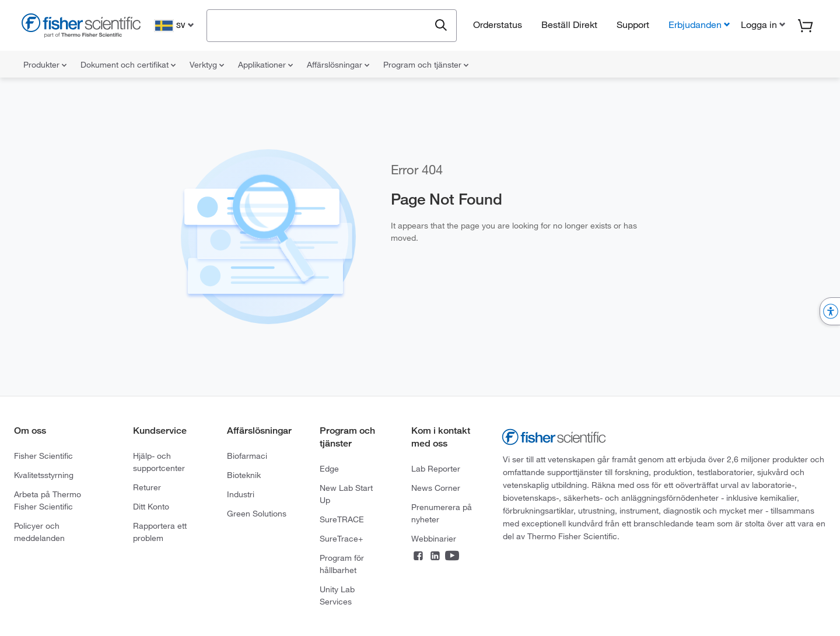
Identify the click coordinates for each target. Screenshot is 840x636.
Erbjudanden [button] (695, 24)
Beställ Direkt (569, 24)
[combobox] (321, 24)
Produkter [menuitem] (45, 65)
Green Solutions (257, 514)
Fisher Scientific (43, 456)
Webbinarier (434, 539)
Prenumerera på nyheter (442, 513)
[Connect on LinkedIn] (435, 557)
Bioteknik (244, 475)
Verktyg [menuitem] (207, 65)
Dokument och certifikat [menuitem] (128, 65)
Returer (147, 487)
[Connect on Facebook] (418, 557)
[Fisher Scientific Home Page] (81, 27)
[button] (762, 24)
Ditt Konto (151, 507)
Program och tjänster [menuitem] (426, 65)
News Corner (436, 488)
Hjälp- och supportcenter (159, 462)
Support (633, 24)
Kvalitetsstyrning (44, 475)
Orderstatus (498, 24)
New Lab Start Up (346, 494)
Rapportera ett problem (160, 532)
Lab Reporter (436, 469)
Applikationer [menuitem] (265, 65)
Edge (329, 469)
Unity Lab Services (337, 595)
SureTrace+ (341, 539)
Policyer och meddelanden (39, 532)
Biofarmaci (247, 456)
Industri (241, 494)
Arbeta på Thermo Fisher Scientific (48, 500)
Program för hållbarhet (342, 564)
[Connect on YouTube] (452, 557)
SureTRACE (342, 519)
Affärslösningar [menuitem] (338, 65)
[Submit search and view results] (441, 26)
